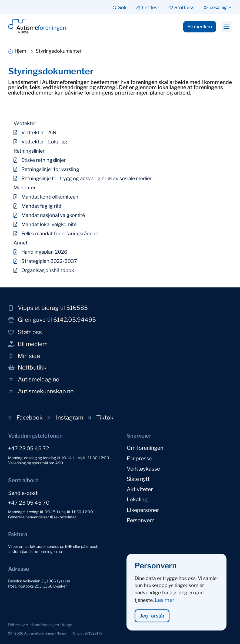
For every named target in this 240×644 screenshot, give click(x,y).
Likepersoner (143, 509)
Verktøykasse (143, 468)
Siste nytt (138, 479)
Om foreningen (145, 448)
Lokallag (137, 499)
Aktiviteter (140, 489)
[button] (227, 27)
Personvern (141, 520)
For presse (139, 458)
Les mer (165, 604)
